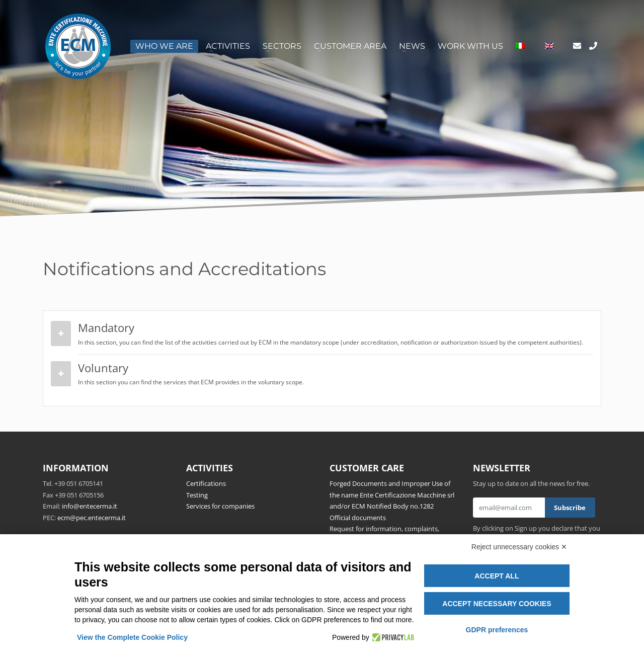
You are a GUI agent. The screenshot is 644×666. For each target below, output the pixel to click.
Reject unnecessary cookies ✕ (519, 547)
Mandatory (333, 334)
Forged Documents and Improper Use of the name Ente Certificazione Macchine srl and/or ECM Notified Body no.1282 (392, 495)
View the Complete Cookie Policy (132, 637)
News (412, 46)
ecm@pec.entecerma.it (92, 518)
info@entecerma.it (90, 506)
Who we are (164, 46)
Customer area (350, 46)
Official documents (358, 518)
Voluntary (333, 374)
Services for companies (220, 506)
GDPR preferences (497, 630)
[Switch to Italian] (520, 46)
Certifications (206, 483)
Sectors (282, 46)
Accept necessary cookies (497, 604)
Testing (197, 495)
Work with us (470, 46)
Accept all (497, 576)
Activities (228, 46)
